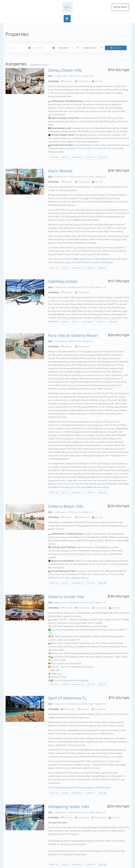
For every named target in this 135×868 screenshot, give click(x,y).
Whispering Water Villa (68, 807)
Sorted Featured (39, 65)
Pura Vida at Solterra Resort (73, 335)
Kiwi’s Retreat (60, 171)
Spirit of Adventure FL (67, 698)
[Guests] (68, 48)
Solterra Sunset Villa (66, 597)
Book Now (120, 7)
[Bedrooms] (92, 48)
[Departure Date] (42, 48)
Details (91, 157)
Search (116, 48)
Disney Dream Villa (65, 70)
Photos (54, 157)
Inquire (102, 157)
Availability (78, 157)
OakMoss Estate (63, 281)
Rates (65, 157)
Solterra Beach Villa (66, 506)
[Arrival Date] (18, 48)
